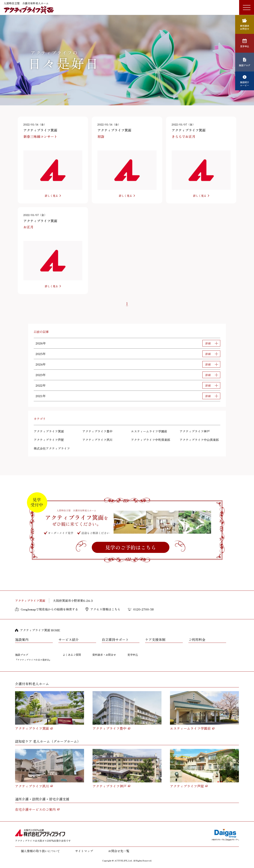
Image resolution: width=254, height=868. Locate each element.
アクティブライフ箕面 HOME (40, 630)
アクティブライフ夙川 (97, 440)
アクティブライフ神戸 (195, 431)
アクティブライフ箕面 (49, 431)
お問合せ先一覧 (119, 851)
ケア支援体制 (155, 640)
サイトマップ (84, 851)
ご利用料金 (197, 640)
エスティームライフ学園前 (149, 431)
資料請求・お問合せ (104, 655)
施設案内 (22, 640)
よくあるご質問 (72, 655)
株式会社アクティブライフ (52, 448)
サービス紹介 (69, 640)
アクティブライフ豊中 (97, 431)
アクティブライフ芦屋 (49, 440)
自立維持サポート (115, 640)
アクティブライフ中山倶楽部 (199, 440)
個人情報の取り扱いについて (40, 851)
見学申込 (133, 655)
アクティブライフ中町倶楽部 (151, 440)
